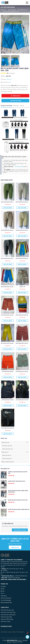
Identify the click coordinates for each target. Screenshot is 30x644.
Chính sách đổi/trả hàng (7, 619)
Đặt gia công (8, 211)
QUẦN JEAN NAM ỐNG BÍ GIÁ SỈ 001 (18, 504)
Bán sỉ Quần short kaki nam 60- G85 (10, 262)
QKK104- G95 (22, 291)
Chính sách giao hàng (6, 617)
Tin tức (2, 593)
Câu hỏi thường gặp (6, 600)
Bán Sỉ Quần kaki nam (23, 10)
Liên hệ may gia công (20, 534)
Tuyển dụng (4, 596)
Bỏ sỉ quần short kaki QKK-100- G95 (11, 11)
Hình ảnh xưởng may (6, 598)
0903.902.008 (19, 170)
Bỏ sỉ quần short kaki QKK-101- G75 (9, 347)
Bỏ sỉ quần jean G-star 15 (8, 404)
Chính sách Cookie (5, 621)
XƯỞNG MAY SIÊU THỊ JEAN (12, 632)
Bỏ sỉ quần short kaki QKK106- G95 (9, 291)
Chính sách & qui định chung (8, 612)
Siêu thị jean (3, 10)
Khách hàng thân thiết (6, 602)
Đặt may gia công (15, 101)
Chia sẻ (22, 109)
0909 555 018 (15, 551)
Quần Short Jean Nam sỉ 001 (17, 485)
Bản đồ (3, 591)
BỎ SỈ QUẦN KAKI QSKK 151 (8, 375)
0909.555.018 (15, 96)
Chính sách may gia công (7, 610)
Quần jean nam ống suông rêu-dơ (19, 513)
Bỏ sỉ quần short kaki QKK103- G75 (9, 319)
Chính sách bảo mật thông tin (8, 615)
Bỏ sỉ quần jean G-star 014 (22, 404)
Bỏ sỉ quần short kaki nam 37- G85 (9, 234)
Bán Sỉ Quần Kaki (12, 10)
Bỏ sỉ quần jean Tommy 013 (8, 432)
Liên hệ (2, 589)
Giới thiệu (3, 586)
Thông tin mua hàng (6, 109)
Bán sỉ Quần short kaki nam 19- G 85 (10, 206)
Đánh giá (16, 109)
